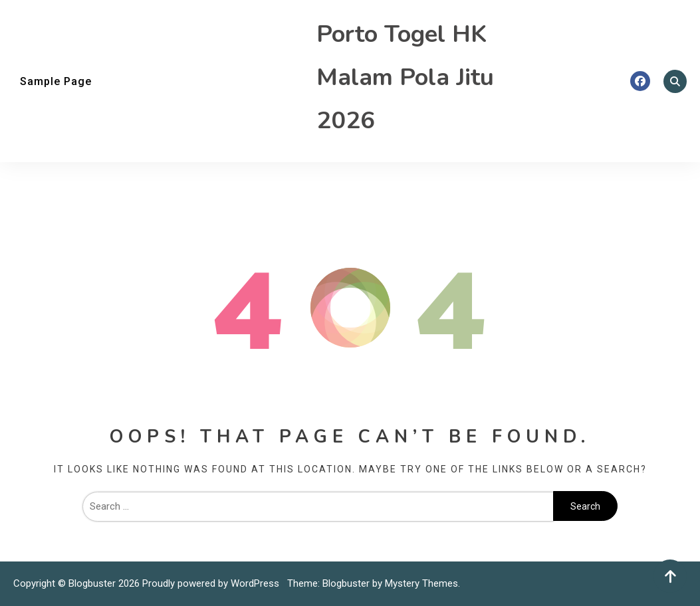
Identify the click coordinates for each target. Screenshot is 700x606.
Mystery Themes (421, 583)
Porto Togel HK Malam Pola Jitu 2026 (405, 77)
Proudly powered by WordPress (212, 583)
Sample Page (56, 81)
